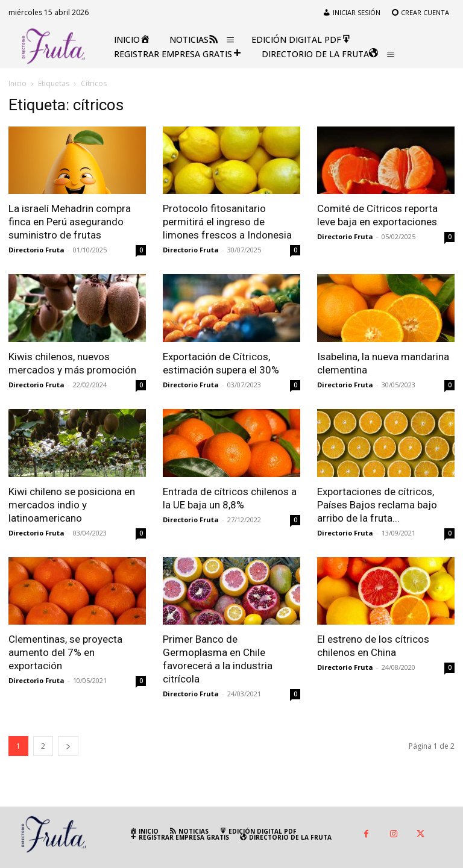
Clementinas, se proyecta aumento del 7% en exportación (65, 652)
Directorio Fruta (36, 250)
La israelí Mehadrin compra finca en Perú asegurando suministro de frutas (70, 222)
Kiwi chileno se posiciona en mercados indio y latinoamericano (72, 505)
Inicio (17, 83)
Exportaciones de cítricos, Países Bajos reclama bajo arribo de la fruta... (377, 505)
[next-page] (68, 746)
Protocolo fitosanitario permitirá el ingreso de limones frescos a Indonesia (227, 222)
